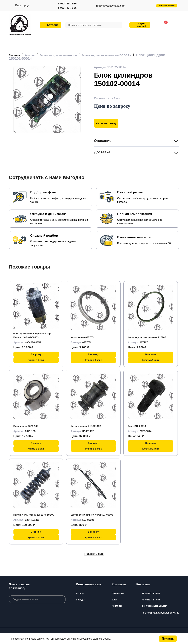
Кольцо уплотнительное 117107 (150, 337)
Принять (168, 639)
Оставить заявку (109, 123)
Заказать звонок (167, 6)
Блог (114, 600)
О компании (118, 594)
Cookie (107, 639)
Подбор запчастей (139, 25)
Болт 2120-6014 (138, 426)
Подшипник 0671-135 (28, 426)
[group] (47, 100)
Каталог (80, 594)
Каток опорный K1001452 (88, 426)
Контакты (117, 606)
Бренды (80, 600)
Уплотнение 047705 (84, 337)
